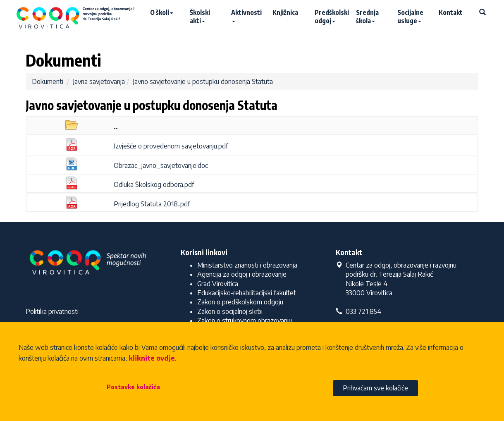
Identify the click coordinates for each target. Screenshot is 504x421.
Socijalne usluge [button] (410, 17)
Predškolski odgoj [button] (331, 17)
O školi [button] (162, 12)
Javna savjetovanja (99, 81)
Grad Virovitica (218, 284)
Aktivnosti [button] (246, 15)
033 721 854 (358, 311)
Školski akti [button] (200, 17)
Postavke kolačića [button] (133, 387)
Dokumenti (48, 81)
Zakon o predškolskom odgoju (240, 302)
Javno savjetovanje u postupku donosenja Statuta (203, 81)
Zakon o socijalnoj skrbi (230, 311)
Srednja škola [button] (367, 17)
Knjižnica (285, 12)
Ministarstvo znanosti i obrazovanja (247, 265)
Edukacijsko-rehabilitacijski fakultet (247, 293)
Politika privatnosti (52, 311)
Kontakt (451, 12)
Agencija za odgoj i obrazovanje (242, 274)
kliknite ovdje (152, 358)
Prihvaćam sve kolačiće (375, 388)
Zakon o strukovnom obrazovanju (245, 321)
